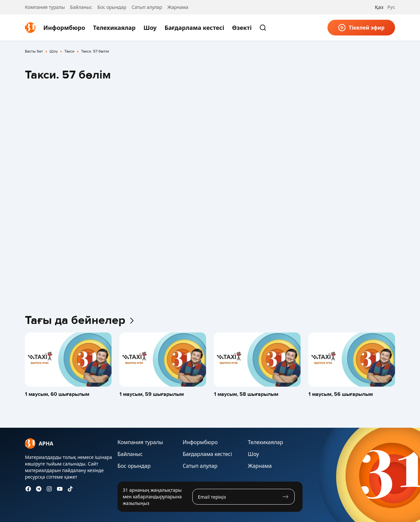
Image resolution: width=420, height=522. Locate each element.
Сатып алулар (147, 7)
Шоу (150, 28)
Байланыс (81, 7)
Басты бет (34, 52)
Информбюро (64, 28)
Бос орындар (112, 7)
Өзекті (242, 28)
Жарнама (178, 7)
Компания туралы (45, 7)
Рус (391, 7)
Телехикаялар (114, 28)
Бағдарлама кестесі (194, 28)
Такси (69, 52)
